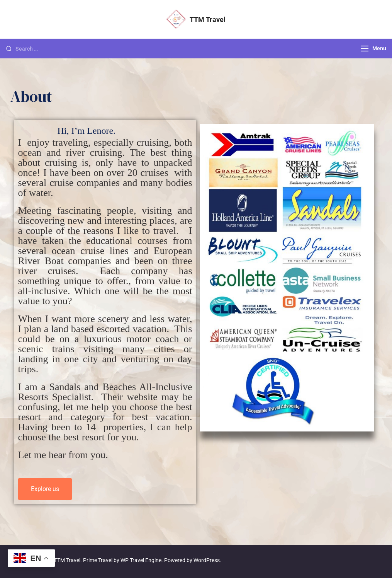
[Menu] (365, 49)
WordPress (207, 560)
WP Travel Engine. (142, 560)
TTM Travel (208, 20)
